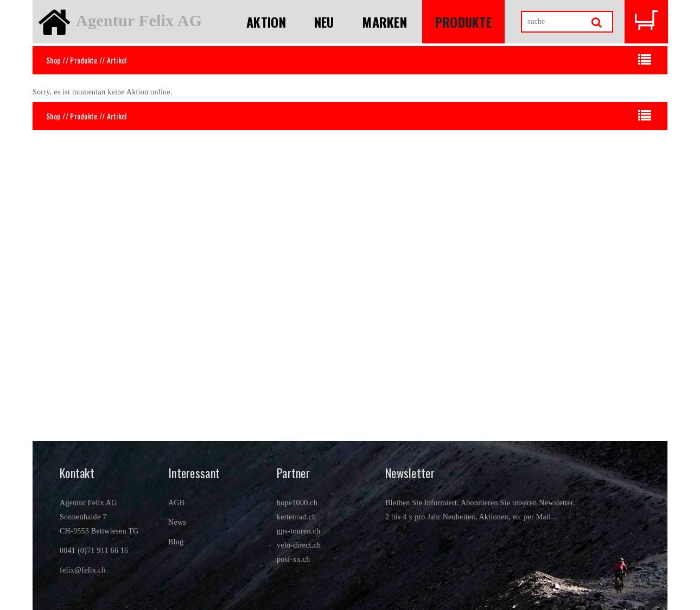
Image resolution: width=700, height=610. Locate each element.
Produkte (463, 22)
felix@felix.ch (83, 570)
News (177, 522)
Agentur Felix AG (139, 20)
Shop (53, 60)
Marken (384, 22)
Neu (324, 22)
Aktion (266, 22)
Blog (176, 542)
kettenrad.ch (296, 517)
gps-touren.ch (298, 531)
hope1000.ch (297, 503)
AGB (176, 503)
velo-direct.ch (299, 545)
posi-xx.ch (294, 559)
